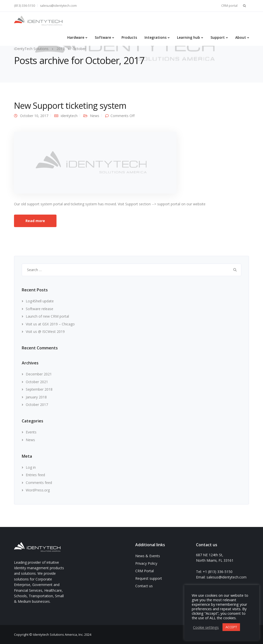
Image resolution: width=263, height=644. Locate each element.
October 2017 (37, 405)
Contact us (144, 586)
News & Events (148, 556)
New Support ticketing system (70, 106)
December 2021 (39, 374)
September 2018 (39, 389)
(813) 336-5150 (24, 6)
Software (103, 37)
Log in (31, 467)
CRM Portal (144, 571)
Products (129, 37)
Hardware (76, 37)
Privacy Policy (146, 563)
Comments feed (39, 483)
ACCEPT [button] (231, 627)
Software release (39, 309)
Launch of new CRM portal (47, 316)
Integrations (155, 37)
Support (218, 37)
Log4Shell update (40, 301)
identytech (69, 116)
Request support (149, 578)
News (95, 116)
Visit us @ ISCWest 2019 (45, 332)
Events (31, 432)
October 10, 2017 (34, 116)
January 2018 (36, 397)
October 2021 (37, 382)
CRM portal (229, 6)
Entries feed (35, 475)
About (241, 37)
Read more (35, 221)
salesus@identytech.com (58, 6)
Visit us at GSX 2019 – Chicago (50, 324)
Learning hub (188, 37)
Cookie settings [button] (206, 627)
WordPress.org (38, 490)
